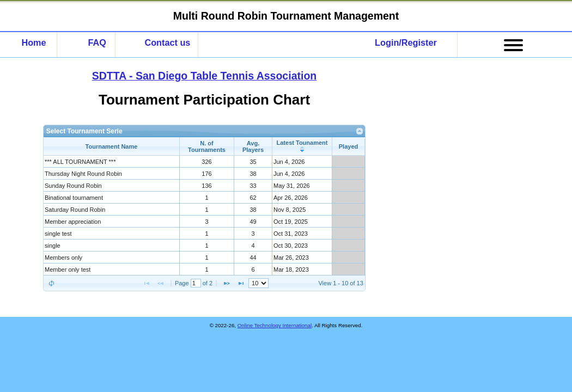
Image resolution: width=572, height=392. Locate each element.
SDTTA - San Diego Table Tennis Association (204, 76)
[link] (360, 131)
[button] (51, 283)
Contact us (167, 42)
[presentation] (204, 216)
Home (34, 42)
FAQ (97, 42)
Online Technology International (275, 325)
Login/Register (406, 42)
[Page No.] (196, 283)
